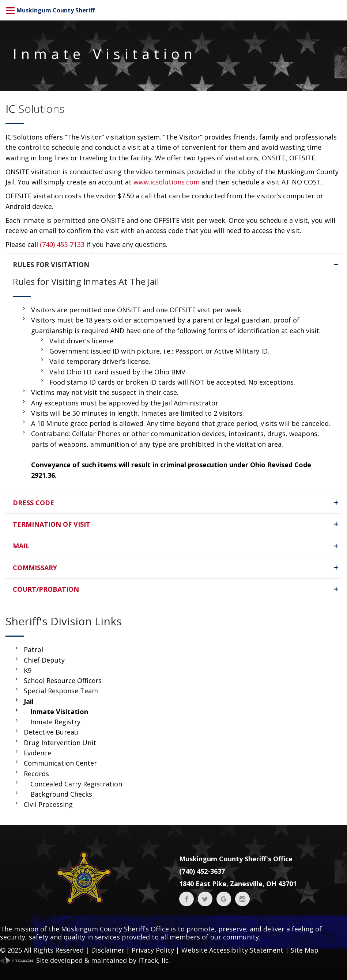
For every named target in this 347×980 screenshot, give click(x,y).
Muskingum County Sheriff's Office (236, 859)
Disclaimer (108, 950)
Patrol (33, 649)
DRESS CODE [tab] (176, 503)
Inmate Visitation (59, 712)
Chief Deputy (44, 660)
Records (36, 774)
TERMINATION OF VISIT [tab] (176, 524)
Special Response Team (61, 691)
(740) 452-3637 (202, 871)
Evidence (37, 753)
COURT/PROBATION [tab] (176, 589)
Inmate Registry (55, 722)
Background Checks (61, 794)
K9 (28, 670)
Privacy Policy (153, 950)
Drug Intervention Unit (60, 743)
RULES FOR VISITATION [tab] (176, 264)
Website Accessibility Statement (232, 950)
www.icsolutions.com (167, 182)
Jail (29, 701)
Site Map (305, 950)
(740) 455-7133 (62, 244)
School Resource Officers (63, 680)
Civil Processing (48, 804)
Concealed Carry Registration (76, 784)
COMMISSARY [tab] (176, 568)
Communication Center (60, 763)
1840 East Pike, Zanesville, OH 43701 (238, 884)
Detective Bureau (51, 732)
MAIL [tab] (176, 546)
